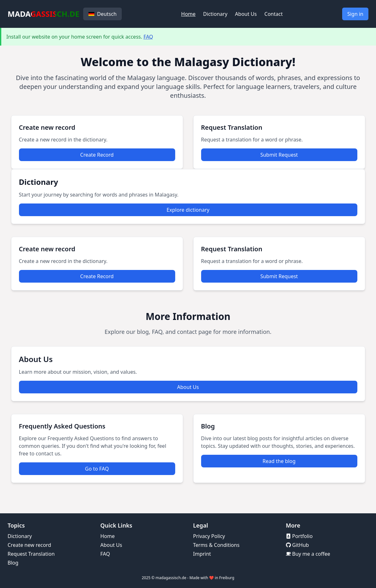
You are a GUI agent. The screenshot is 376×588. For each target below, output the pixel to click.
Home (188, 14)
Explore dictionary (188, 210)
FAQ (148, 37)
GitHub (297, 545)
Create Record (97, 155)
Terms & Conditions (216, 545)
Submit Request (279, 155)
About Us (246, 14)
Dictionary (215, 14)
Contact (274, 14)
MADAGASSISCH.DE (43, 14)
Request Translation (31, 554)
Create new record (29, 545)
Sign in (355, 14)
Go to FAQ (97, 469)
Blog (13, 563)
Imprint (202, 554)
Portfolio (299, 536)
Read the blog (279, 461)
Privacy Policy (209, 536)
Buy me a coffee (308, 554)
